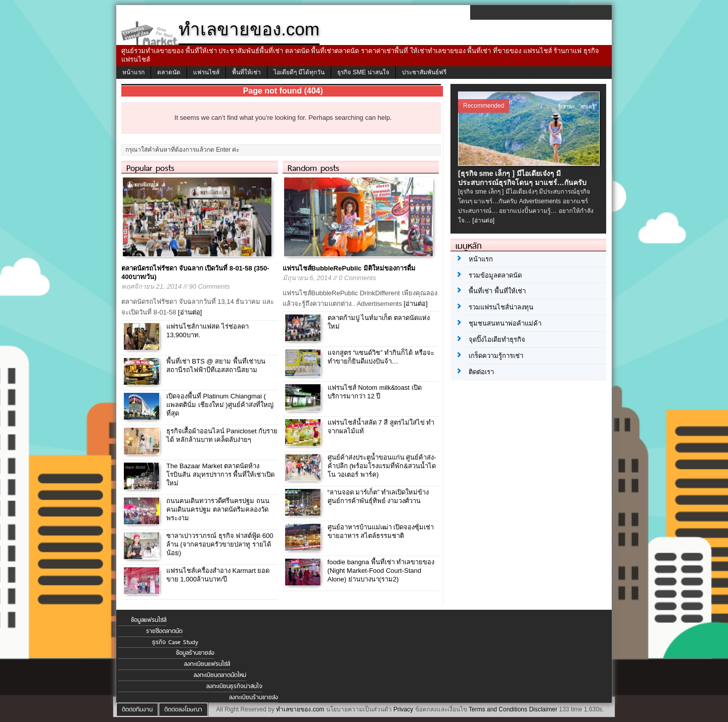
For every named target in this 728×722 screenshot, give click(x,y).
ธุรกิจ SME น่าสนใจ (363, 72)
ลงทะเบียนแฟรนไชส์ (207, 664)
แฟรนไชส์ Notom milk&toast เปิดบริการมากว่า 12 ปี (375, 392)
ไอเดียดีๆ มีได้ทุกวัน (299, 72)
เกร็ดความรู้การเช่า (496, 356)
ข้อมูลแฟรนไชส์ (149, 620)
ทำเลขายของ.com (300, 709)
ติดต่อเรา (481, 372)
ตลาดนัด (169, 72)
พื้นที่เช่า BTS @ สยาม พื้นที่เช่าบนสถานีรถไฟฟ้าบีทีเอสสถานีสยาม (216, 366)
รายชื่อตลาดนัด (164, 631)
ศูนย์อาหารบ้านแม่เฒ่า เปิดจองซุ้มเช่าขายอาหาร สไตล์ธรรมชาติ (381, 531)
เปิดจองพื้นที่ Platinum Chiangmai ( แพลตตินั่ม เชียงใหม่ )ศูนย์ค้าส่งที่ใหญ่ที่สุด (220, 405)
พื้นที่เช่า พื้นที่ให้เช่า (497, 291)
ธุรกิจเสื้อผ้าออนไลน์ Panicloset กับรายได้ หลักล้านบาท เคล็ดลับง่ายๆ (222, 435)
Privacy (403, 709)
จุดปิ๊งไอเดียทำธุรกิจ (497, 340)
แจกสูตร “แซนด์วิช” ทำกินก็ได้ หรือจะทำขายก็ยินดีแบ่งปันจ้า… (381, 357)
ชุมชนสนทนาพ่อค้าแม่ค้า (505, 323)
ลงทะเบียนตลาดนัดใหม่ (220, 675)
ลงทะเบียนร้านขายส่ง (254, 697)
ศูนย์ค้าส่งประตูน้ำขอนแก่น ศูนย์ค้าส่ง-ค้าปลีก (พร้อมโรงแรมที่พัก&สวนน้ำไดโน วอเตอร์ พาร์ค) (382, 466)
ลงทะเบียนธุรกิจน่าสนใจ (234, 686)
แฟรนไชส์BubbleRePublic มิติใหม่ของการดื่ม (349, 268)
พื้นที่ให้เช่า (246, 72)
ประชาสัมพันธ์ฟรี (424, 72)
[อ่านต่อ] (190, 312)
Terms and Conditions (498, 709)
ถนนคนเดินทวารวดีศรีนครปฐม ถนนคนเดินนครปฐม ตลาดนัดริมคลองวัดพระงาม (218, 509)
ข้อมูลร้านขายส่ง (195, 653)
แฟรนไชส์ (206, 72)
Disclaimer (543, 709)
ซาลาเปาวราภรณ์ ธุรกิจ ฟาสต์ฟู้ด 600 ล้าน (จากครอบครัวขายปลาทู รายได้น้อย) (220, 544)
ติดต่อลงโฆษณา (183, 709)
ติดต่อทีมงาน (137, 709)
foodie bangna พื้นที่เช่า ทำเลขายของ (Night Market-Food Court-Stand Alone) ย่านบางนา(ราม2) (381, 571)
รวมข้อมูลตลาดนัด (495, 275)
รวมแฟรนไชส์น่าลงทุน (501, 307)
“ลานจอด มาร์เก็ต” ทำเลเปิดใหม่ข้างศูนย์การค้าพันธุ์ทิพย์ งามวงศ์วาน (378, 497)
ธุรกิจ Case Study (175, 642)
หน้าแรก (133, 72)
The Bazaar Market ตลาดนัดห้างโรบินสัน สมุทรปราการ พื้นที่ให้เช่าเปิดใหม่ (220, 475)
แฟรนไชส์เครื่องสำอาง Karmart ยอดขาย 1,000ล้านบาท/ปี (218, 575)
